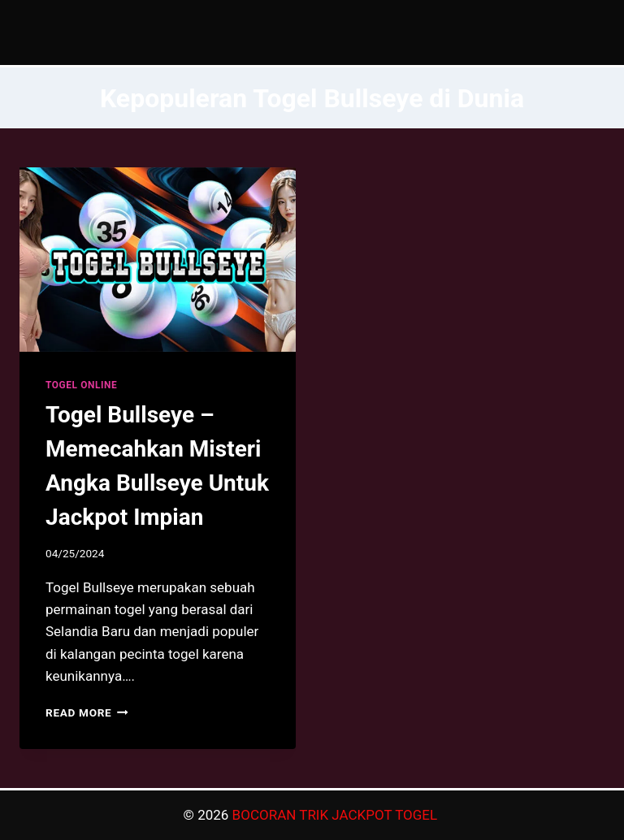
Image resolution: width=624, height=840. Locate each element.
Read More (87, 712)
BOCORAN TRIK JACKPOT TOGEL (337, 815)
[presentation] (158, 260)
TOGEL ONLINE (81, 385)
